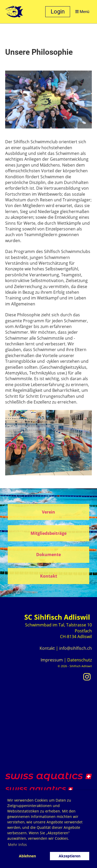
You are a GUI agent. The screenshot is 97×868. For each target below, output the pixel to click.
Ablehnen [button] (27, 856)
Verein (48, 512)
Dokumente (48, 555)
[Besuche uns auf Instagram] (87, 677)
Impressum (52, 660)
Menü (82, 12)
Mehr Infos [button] (17, 845)
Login (58, 12)
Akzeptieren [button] (70, 856)
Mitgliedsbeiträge (48, 533)
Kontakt (49, 576)
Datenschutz (80, 660)
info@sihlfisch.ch (76, 648)
